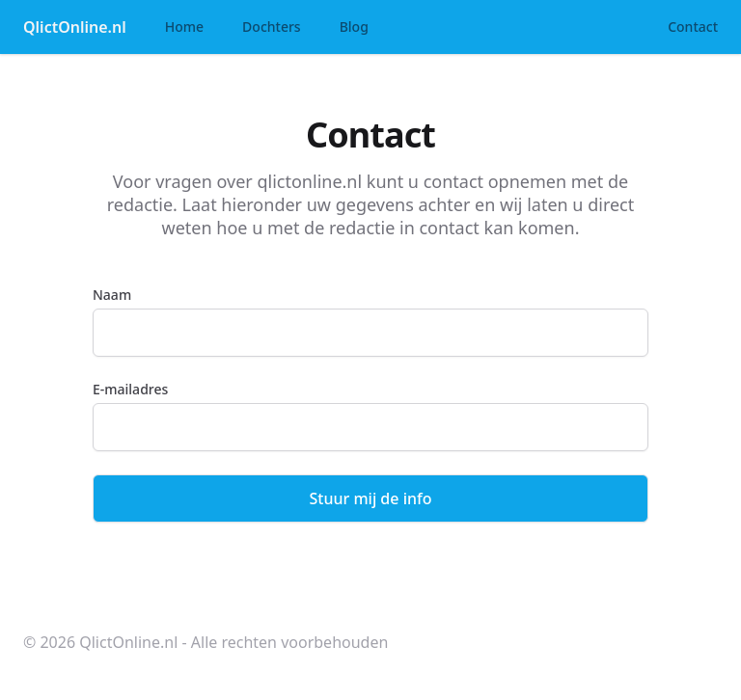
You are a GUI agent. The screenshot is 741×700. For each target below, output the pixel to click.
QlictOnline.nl (75, 27)
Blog (354, 27)
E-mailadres (130, 389)
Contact (693, 27)
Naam (112, 295)
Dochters (272, 27)
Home (184, 27)
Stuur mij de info (371, 498)
